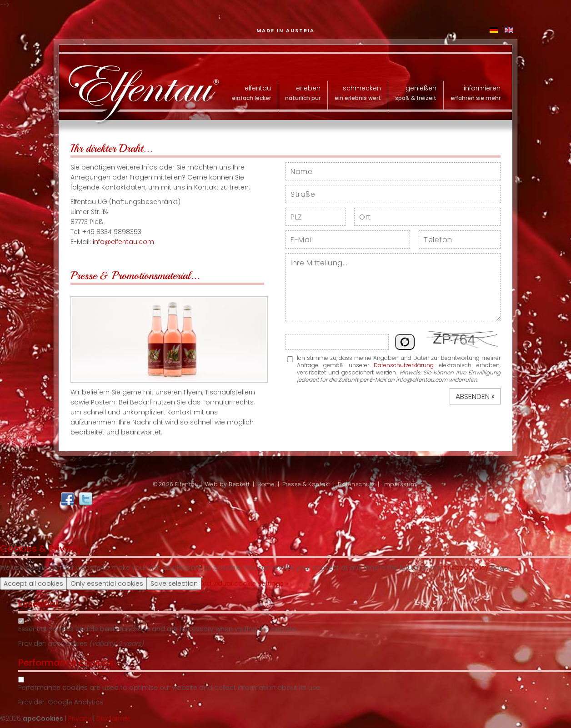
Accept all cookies (33, 583)
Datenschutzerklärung (404, 365)
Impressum (400, 484)
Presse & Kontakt (306, 484)
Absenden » (475, 396)
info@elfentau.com (123, 242)
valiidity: (105, 643)
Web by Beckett (228, 484)
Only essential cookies (107, 583)
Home (266, 484)
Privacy (80, 718)
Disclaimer (113, 718)
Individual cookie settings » (245, 583)
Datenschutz (356, 484)
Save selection (174, 583)
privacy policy (466, 568)
